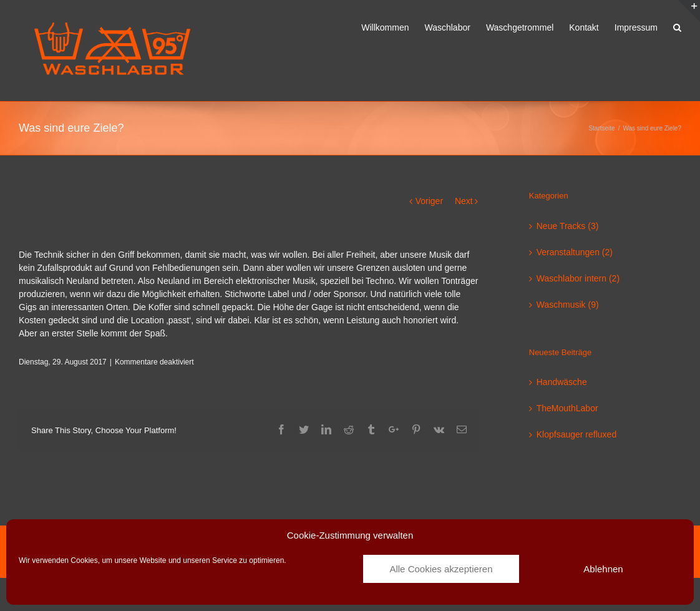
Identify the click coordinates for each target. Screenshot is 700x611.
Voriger (429, 201)
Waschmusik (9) (568, 305)
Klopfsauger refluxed (576, 434)
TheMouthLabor (567, 408)
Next (464, 201)
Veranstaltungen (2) (575, 252)
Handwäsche (562, 382)
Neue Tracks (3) (568, 226)
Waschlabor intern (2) (578, 278)
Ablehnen (603, 569)
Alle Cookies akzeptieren (441, 569)
